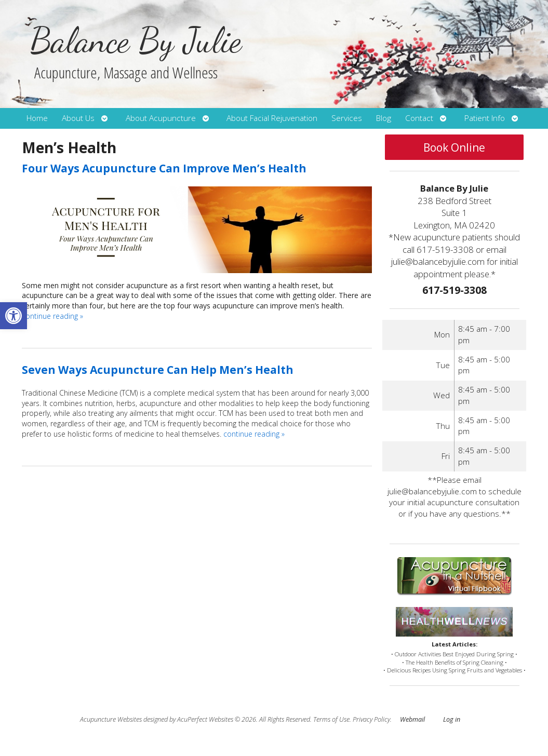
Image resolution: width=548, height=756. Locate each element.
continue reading (52, 316)
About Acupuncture (161, 118)
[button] (14, 316)
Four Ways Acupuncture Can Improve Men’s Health (164, 168)
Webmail (412, 719)
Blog (384, 118)
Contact (419, 118)
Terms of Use (331, 719)
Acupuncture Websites (111, 719)
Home (37, 118)
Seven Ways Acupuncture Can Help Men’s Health (158, 370)
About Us (78, 118)
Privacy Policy (371, 719)
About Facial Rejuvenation (272, 118)
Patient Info (485, 118)
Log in (452, 719)
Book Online (454, 147)
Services (347, 118)
